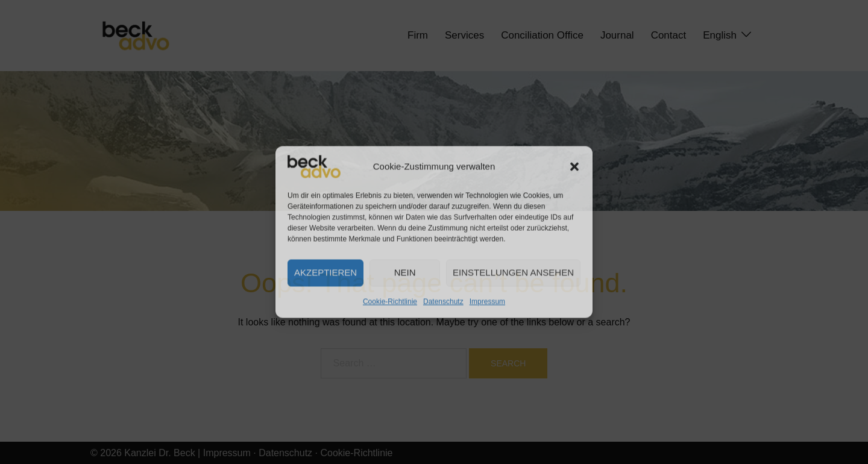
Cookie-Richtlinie (390, 301)
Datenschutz (443, 301)
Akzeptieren (325, 273)
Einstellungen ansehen (513, 273)
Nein (405, 273)
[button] (574, 166)
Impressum (487, 301)
